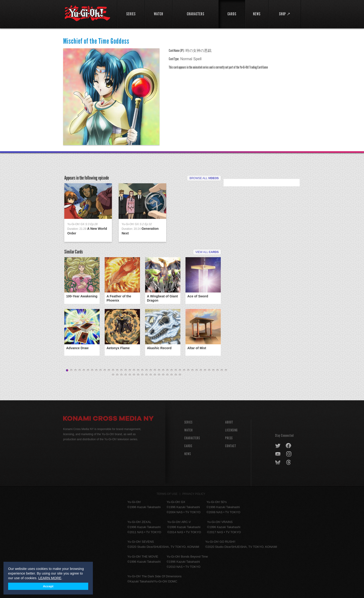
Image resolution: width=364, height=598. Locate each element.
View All (207, 252)
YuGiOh (87, 13)
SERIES (188, 422)
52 (163, 375)
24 (163, 371)
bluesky (278, 463)
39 (226, 371)
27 (176, 371)
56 (180, 375)
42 (121, 375)
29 (184, 371)
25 (167, 371)
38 (222, 371)
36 (213, 371)
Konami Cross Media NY (108, 419)
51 (159, 375)
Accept (48, 586)
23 (159, 371)
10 (105, 371)
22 (155, 371)
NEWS (188, 454)
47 (142, 375)
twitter (278, 446)
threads (289, 463)
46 (138, 375)
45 (134, 375)
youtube (278, 454)
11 (109, 371)
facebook (289, 446)
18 (138, 371)
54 (172, 375)
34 (205, 371)
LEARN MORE (50, 578)
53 (167, 375)
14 (121, 371)
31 (192, 371)
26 (172, 371)
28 (180, 371)
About (229, 422)
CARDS (188, 446)
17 (134, 371)
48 (146, 375)
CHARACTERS (192, 438)
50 (155, 375)
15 (126, 371)
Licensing (231, 430)
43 (126, 375)
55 (176, 375)
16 (130, 371)
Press (229, 438)
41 (117, 375)
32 (197, 371)
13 (117, 371)
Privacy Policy (194, 494)
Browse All (204, 178)
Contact (231, 446)
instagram (289, 454)
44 (130, 375)
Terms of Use (167, 494)
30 (188, 371)
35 (209, 371)
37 (218, 371)
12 (113, 371)
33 (201, 371)
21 (151, 371)
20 (146, 371)
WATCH (188, 430)
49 (151, 375)
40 (113, 375)
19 (142, 371)
